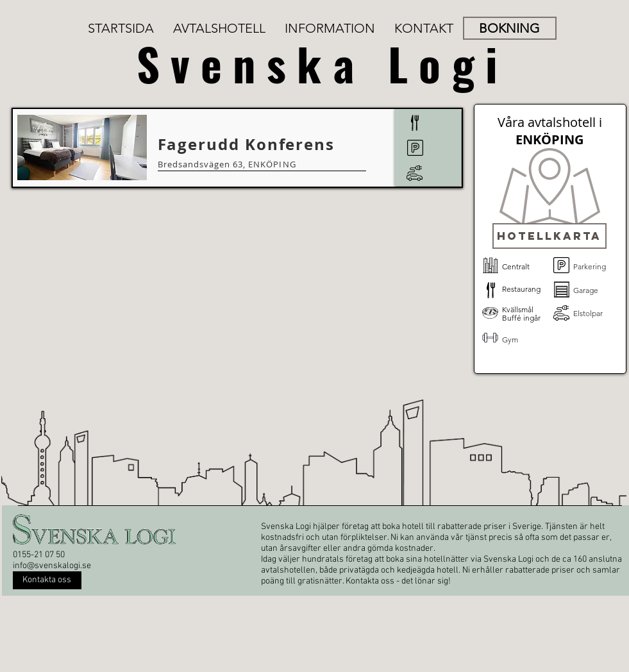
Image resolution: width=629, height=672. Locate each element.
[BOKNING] (510, 28)
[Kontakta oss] (47, 580)
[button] (549, 236)
